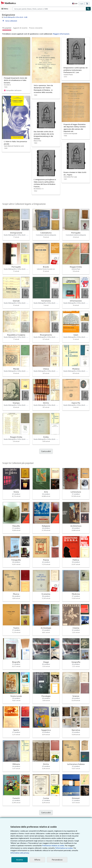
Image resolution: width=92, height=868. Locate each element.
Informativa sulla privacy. (48, 853)
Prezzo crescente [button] (35, 28)
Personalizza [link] (56, 860)
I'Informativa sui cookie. (33, 850)
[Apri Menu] (5, 9)
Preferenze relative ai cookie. (31, 848)
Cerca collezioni (10, 21)
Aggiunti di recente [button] (20, 28)
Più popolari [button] (7, 28)
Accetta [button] (19, 860)
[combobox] (49, 9)
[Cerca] (88, 9)
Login (82, 4)
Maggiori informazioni (60, 34)
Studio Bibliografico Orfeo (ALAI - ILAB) (15, 17)
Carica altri (46, 451)
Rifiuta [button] (37, 860)
